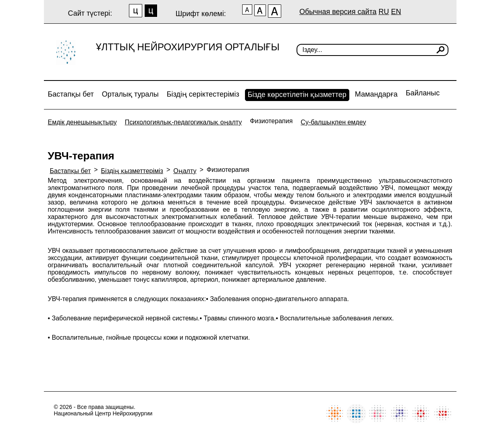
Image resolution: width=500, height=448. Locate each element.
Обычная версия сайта (338, 12)
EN (396, 12)
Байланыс (423, 93)
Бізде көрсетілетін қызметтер (297, 95)
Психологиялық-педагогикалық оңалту (184, 122)
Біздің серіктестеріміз (203, 94)
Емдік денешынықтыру (82, 122)
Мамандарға (376, 94)
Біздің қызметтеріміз (132, 171)
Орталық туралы (130, 94)
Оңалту (185, 171)
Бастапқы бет (71, 94)
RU (384, 12)
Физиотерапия (271, 121)
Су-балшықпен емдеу (333, 122)
